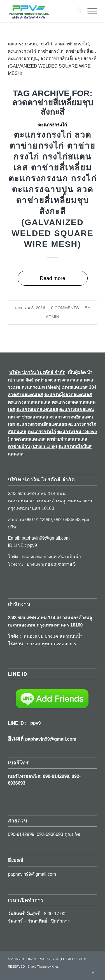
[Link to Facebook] (93, 973)
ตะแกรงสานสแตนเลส (29, 402)
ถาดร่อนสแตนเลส (28, 439)
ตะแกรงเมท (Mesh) (41, 387)
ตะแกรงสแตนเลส (65, 380)
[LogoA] (44, 11)
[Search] (76, 11)
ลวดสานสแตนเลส (25, 395)
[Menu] (89, 11)
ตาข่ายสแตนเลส (32, 417)
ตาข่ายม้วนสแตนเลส (67, 439)
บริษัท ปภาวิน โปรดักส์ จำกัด (37, 372)
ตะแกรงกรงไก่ (53, 125)
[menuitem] (76, 11)
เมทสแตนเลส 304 (79, 387)
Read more (53, 278)
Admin (53, 317)
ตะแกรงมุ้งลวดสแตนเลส (68, 395)
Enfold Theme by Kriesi (43, 967)
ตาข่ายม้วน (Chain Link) (32, 446)
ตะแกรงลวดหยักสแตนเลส (42, 424)
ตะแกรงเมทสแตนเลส (37, 409)
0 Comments (65, 308)
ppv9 (35, 723)
